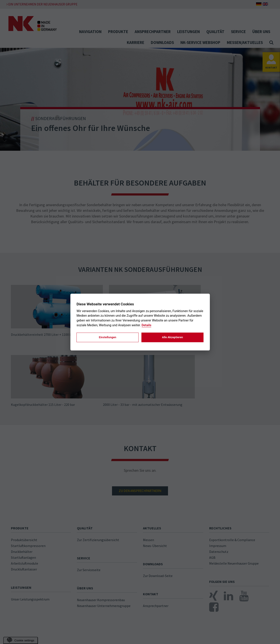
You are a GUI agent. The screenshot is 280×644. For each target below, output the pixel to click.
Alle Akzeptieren (172, 337)
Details (147, 325)
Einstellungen (108, 337)
